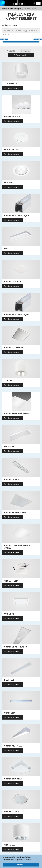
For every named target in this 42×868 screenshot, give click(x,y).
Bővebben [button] (28, 860)
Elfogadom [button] (21, 864)
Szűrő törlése (25, 51)
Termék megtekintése (12, 88)
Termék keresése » (21, 55)
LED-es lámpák (8, 35)
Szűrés (11, 51)
